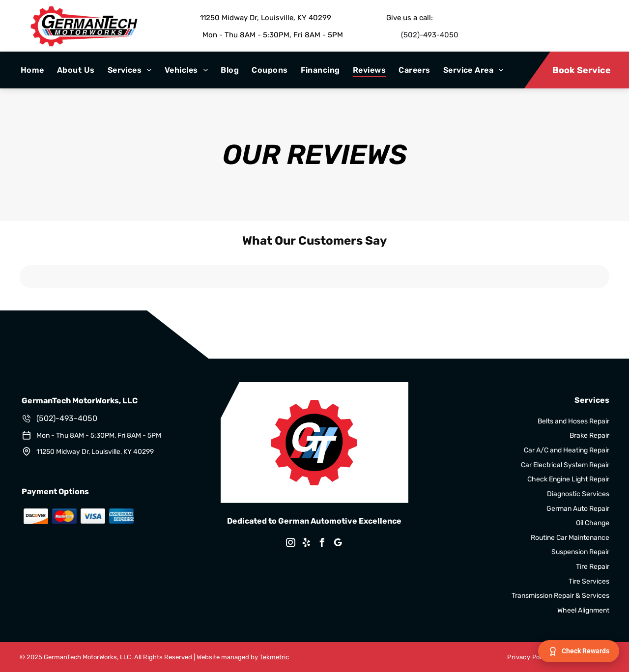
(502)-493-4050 (430, 35)
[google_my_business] (338, 544)
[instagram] (291, 544)
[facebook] (322, 544)
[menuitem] (32, 70)
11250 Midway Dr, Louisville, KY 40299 (266, 18)
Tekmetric (274, 657)
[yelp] (307, 544)
